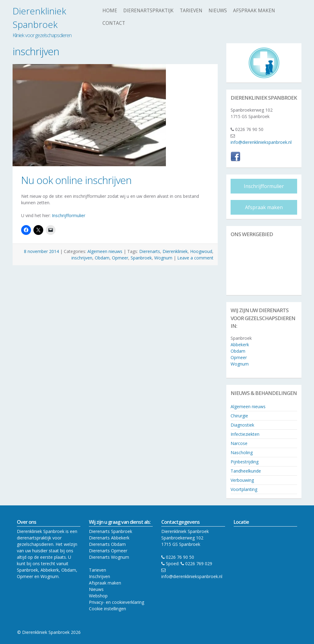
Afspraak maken (254, 11)
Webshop (98, 596)
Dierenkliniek (175, 251)
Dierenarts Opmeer (108, 551)
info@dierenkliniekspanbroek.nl (261, 142)
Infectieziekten (245, 434)
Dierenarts (150, 251)
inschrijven (82, 258)
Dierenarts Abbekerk (109, 538)
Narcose (239, 443)
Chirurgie (239, 416)
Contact (114, 23)
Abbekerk (240, 345)
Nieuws (218, 11)
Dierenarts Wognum (109, 557)
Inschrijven (100, 576)
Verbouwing (242, 480)
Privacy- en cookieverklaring (117, 602)
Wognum (163, 258)
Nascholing (242, 452)
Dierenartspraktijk (148, 11)
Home (110, 11)
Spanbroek (141, 258)
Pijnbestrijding (245, 462)
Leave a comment (195, 258)
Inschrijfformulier (69, 215)
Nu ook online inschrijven (76, 180)
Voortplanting (244, 489)
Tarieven (191, 11)
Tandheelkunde (246, 471)
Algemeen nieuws (105, 251)
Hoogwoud (201, 251)
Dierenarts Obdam (107, 544)
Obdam (102, 258)
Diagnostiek (242, 425)
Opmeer (120, 258)
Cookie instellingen (107, 609)
